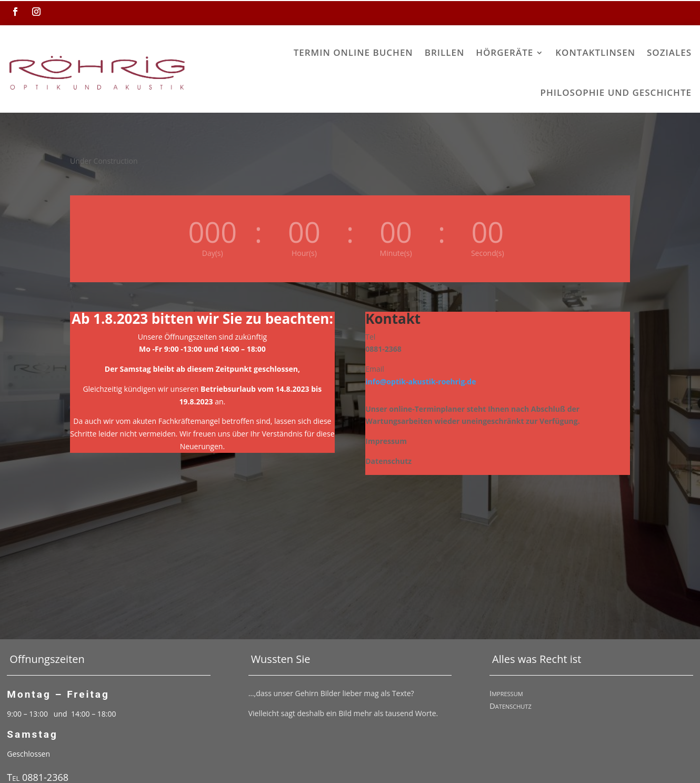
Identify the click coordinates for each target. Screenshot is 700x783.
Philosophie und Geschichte (616, 52)
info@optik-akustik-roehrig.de (421, 346)
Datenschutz (511, 670)
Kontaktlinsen (433, 52)
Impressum (506, 657)
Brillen (282, 52)
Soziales (507, 52)
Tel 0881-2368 (38, 741)
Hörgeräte (342, 52)
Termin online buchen (190, 52)
